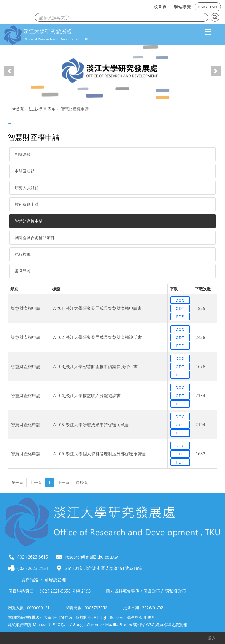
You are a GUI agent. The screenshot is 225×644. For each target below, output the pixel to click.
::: (149, 6)
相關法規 (23, 154)
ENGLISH (208, 7)
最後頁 (82, 482)
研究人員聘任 (27, 188)
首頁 (18, 109)
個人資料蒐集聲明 (123, 591)
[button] (9, 71)
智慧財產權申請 (29, 221)
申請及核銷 (25, 171)
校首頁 (160, 7)
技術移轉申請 (27, 204)
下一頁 (63, 482)
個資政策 (152, 591)
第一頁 (17, 482)
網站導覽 (182, 7)
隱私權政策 (175, 591)
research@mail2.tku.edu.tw (92, 557)
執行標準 (23, 254)
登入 (212, 638)
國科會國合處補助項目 (35, 238)
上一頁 (36, 482)
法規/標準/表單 (42, 109)
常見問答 (23, 271)
